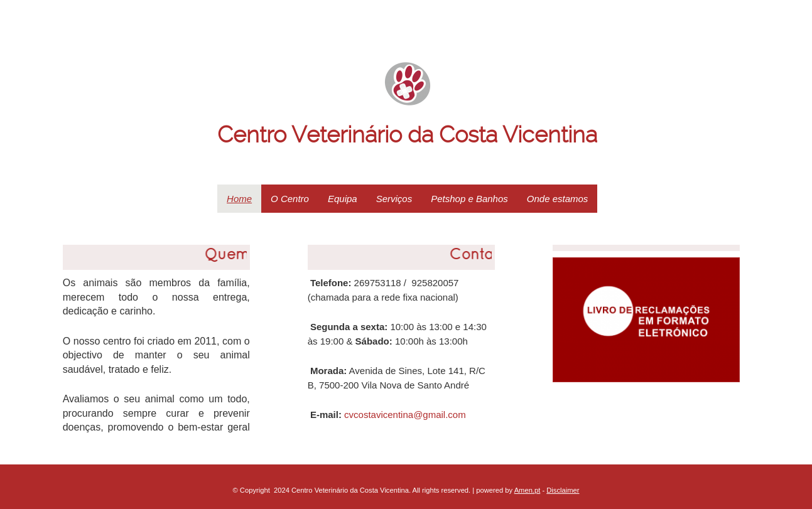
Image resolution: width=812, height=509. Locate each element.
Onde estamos (558, 199)
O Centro (290, 199)
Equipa (343, 199)
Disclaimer (563, 490)
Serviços (394, 199)
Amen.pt (528, 490)
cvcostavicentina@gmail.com (405, 415)
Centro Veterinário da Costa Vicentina (407, 135)
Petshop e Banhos (469, 199)
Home (239, 199)
